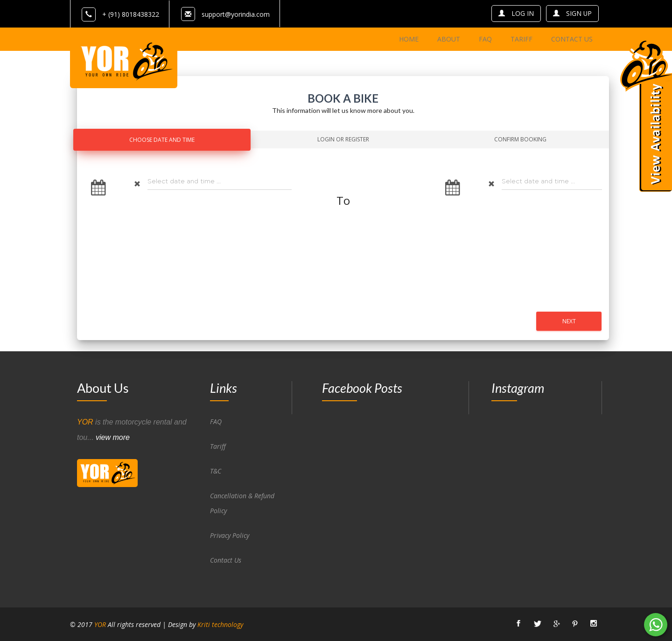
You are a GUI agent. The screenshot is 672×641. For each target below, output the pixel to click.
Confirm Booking (520, 139)
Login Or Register (343, 139)
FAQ (216, 421)
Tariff (218, 446)
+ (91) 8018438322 (120, 14)
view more (113, 437)
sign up (572, 13)
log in (516, 13)
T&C (216, 470)
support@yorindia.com (236, 14)
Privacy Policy (230, 535)
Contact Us (226, 560)
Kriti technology (220, 624)
